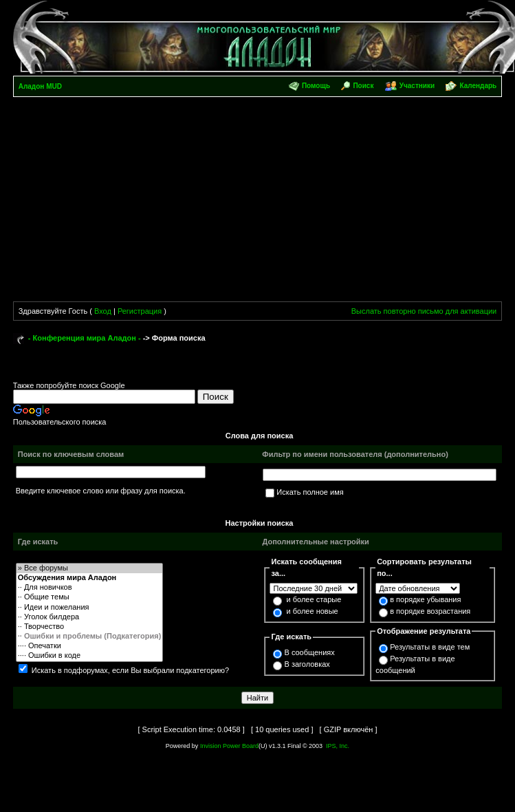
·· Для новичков (90, 588)
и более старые (314, 599)
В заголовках (307, 664)
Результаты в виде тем (430, 647)
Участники (417, 86)
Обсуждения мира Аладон (90, 578)
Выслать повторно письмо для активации (424, 311)
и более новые (313, 611)
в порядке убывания (425, 599)
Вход (103, 311)
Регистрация (140, 311)
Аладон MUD (40, 86)
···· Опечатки (90, 646)
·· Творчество (90, 627)
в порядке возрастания (430, 611)
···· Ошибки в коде (90, 656)
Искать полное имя (310, 492)
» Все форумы (90, 568)
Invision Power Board (229, 746)
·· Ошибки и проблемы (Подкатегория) (90, 637)
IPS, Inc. (338, 746)
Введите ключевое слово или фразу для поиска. (101, 491)
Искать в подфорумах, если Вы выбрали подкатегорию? (130, 670)
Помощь (316, 86)
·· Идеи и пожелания (90, 608)
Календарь (478, 86)
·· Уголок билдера (90, 617)
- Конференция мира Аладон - (85, 338)
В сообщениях (309, 652)
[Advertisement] (129, 202)
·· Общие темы (90, 597)
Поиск (363, 86)
